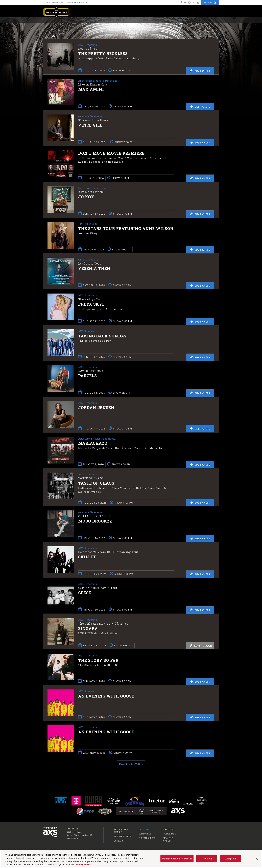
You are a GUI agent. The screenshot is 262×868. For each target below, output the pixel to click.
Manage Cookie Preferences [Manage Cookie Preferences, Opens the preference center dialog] (177, 859)
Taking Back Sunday (103, 336)
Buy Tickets (79, 2)
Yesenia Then (94, 269)
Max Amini (91, 90)
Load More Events (131, 765)
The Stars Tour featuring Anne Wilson (126, 229)
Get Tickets (200, 106)
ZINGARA (88, 630)
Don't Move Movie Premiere (111, 153)
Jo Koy (86, 197)
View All (214, 24)
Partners (169, 830)
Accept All (231, 859)
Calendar (144, 830)
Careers (119, 842)
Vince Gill (90, 125)
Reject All (207, 859)
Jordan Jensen (96, 408)
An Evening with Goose (106, 697)
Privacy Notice (83, 864)
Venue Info (170, 834)
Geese (85, 594)
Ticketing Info (147, 839)
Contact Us (145, 834)
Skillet (87, 558)
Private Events (122, 837)
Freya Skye (91, 304)
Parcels (88, 376)
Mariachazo (93, 444)
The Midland (56, 12)
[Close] (257, 859)
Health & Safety (168, 840)
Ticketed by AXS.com (132, 24)
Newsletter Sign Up (121, 831)
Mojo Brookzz (95, 522)
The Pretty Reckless (103, 54)
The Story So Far (98, 661)
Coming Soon (201, 647)
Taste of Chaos (96, 483)
